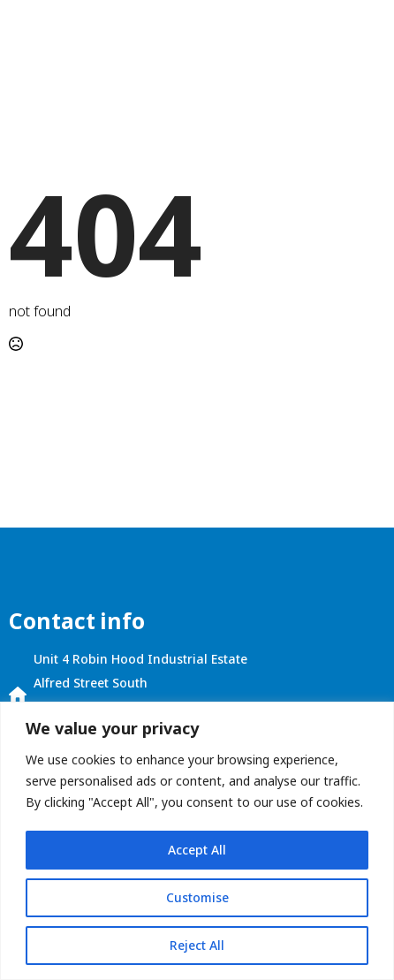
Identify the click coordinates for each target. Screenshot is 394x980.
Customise (197, 897)
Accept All (197, 850)
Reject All (197, 945)
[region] (197, 841)
